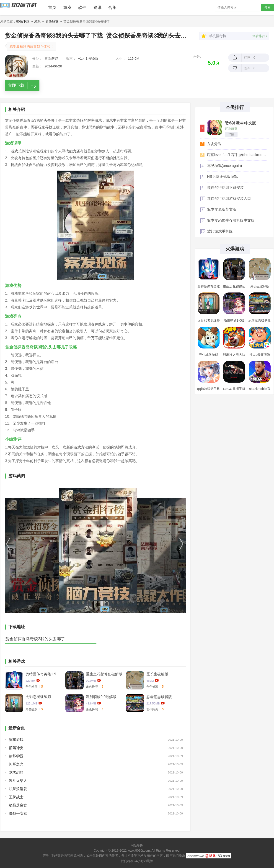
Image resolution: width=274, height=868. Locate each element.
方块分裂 (214, 144)
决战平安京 (18, 813)
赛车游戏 (16, 740)
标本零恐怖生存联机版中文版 (231, 220)
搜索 (267, 8)
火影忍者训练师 (38, 697)
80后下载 (23, 21)
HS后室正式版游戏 (222, 177)
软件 (82, 8)
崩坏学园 (16, 756)
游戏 (67, 8)
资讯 (97, 8)
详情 (231, 134)
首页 (52, 8)
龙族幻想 (16, 772)
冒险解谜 (52, 21)
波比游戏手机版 (220, 231)
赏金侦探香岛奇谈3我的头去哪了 (35, 639)
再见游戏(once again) (225, 166)
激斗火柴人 (18, 781)
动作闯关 (152, 709)
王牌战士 (16, 797)
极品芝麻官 (18, 805)
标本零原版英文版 (222, 209)
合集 (112, 8)
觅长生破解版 (157, 674)
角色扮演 (31, 687)
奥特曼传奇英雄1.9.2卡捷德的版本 (44, 674)
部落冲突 (16, 748)
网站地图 (137, 845)
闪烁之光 (16, 764)
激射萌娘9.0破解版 (101, 697)
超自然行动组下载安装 (225, 188)
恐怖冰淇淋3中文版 (240, 123)
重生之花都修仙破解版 (104, 674)
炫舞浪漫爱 (18, 789)
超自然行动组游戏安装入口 (229, 198)
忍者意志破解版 (159, 697)
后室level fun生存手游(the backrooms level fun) (238, 155)
